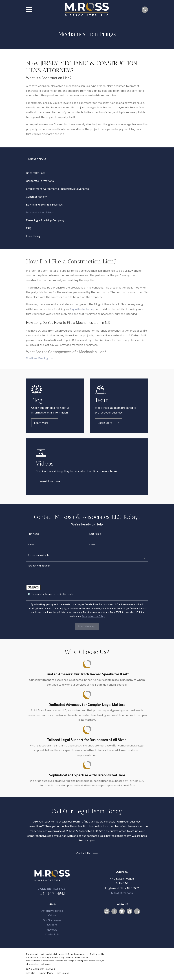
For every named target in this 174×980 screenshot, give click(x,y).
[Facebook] (114, 912)
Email (92, 545)
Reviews (52, 930)
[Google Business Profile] (122, 912)
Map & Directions (122, 893)
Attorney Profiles (52, 911)
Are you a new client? (38, 555)
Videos (52, 916)
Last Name (95, 534)
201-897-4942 (52, 894)
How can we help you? (39, 566)
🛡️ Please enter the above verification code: (50, 594)
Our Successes (52, 921)
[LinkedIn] (137, 912)
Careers (52, 925)
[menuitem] (87, 173)
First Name (33, 534)
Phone (31, 545)
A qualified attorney (82, 309)
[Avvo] (129, 912)
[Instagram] (107, 912)
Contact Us (52, 935)
